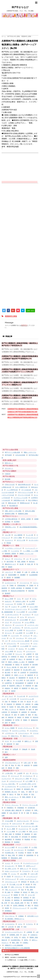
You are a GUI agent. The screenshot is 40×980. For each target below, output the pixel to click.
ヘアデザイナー (10, 733)
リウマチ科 (13, 699)
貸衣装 (26, 794)
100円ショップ (31, 866)
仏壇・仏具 (27, 763)
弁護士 (24, 937)
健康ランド (28, 741)
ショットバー (20, 625)
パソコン (14, 874)
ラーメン (20, 651)
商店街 (20, 866)
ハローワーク (9, 572)
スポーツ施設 (18, 538)
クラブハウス (17, 622)
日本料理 (23, 672)
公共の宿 (11, 927)
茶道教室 (18, 839)
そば (6, 607)
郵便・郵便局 (26, 797)
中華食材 (17, 892)
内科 (6, 702)
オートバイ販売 (23, 847)
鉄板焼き (8, 688)
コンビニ (8, 863)
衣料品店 (24, 882)
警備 (19, 794)
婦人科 (29, 702)
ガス (27, 773)
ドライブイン (18, 559)
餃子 (6, 691)
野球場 (9, 543)
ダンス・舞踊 (11, 829)
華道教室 (27, 839)
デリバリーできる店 (24, 495)
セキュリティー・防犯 (22, 779)
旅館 (19, 927)
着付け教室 (15, 837)
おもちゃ (35, 869)
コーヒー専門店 (29, 622)
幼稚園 (36, 519)
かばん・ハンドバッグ (12, 871)
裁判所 (9, 577)
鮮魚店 (25, 892)
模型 (6, 837)
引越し (23, 792)
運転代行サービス (10, 564)
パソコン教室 (11, 831)
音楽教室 (17, 842)
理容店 (36, 905)
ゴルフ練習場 (18, 535)
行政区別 (8, 474)
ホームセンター (10, 866)
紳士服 (28, 884)
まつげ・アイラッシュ (25, 728)
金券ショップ (24, 869)
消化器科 (33, 712)
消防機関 (23, 575)
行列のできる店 (10, 485)
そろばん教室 (9, 821)
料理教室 (18, 834)
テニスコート (9, 540)
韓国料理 (25, 688)
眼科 (30, 715)
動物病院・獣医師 (10, 554)
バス (27, 559)
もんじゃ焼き (34, 607)
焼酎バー (9, 680)
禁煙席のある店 (25, 503)
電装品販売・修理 (16, 858)
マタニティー (19, 876)
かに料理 (32, 601)
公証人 (25, 935)
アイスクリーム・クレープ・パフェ (16, 609)
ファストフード (25, 644)
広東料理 (8, 670)
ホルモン (21, 649)
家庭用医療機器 (28, 900)
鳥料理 (13, 691)
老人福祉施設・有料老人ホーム (15, 919)
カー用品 (34, 847)
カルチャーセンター (23, 821)
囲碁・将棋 (8, 834)
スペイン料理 (9, 630)
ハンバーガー (15, 636)
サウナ (7, 741)
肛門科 (17, 720)
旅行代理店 (10, 562)
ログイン (24, 325)
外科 (22, 702)
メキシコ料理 (9, 651)
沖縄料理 (8, 675)
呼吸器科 (14, 702)
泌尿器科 (24, 712)
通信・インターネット (12, 797)
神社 (19, 765)
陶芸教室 (8, 842)
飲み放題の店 (14, 506)
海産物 (16, 895)
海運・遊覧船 (21, 562)
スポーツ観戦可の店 (21, 487)
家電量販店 (8, 911)
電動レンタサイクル (30, 452)
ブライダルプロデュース (12, 763)
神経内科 (11, 717)
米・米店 (8, 898)
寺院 (6, 765)
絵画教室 (34, 837)
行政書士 (25, 943)
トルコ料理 (19, 633)
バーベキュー (20, 638)
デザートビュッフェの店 (25, 492)
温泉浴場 (9, 744)
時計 (28, 903)
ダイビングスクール (11, 826)
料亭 (15, 672)
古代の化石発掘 (20, 455)
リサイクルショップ (11, 882)
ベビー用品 (34, 908)
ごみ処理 (20, 773)
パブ (6, 641)
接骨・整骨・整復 (23, 707)
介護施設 (21, 916)
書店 (29, 905)
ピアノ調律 (29, 781)
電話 (6, 800)
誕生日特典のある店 (24, 485)
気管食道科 (14, 712)
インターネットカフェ (12, 615)
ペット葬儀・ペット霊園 (30, 551)
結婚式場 (27, 765)
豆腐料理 (30, 683)
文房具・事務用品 (19, 905)
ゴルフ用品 (23, 874)
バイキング (26, 636)
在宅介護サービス (33, 916)
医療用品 (17, 900)
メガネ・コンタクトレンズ (28, 879)
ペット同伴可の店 (12, 490)
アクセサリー (26, 871)
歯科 (30, 709)
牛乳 (23, 895)
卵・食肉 (8, 892)
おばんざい (8, 601)
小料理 (33, 667)
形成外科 (9, 704)
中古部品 (21, 853)
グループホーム (10, 916)
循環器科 (19, 704)
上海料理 (29, 654)
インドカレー (26, 615)
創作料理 (29, 659)
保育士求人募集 (30, 511)
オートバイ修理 (10, 847)
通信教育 (8, 593)
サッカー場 (29, 535)
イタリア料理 (32, 612)
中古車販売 (31, 850)
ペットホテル (15, 551)
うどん (19, 599)
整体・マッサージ (10, 709)
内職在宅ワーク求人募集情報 (14, 945)
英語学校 (31, 591)
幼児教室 (8, 522)
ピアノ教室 (22, 831)
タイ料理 (20, 630)
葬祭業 (10, 768)
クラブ (7, 622)
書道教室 (27, 834)
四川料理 (26, 665)
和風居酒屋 (8, 665)
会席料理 (12, 659)
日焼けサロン (15, 736)
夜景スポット (9, 463)
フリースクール (24, 583)
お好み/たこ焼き (20, 601)
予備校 (11, 585)
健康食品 (17, 898)
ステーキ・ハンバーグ (31, 628)
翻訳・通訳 (16, 943)
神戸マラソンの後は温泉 (12, 452)
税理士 (26, 940)
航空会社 (32, 562)
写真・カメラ (33, 831)
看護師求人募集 (11, 316)
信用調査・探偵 (14, 935)
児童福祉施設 (21, 585)
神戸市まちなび (20, 7)
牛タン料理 (19, 680)
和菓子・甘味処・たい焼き (16, 662)
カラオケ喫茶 (24, 620)
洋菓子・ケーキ (19, 675)
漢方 (34, 898)
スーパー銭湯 (17, 741)
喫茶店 (17, 665)
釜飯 (36, 686)
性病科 (11, 707)
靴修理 (13, 800)
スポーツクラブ (17, 824)
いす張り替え (9, 773)
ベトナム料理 (24, 646)
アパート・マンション (12, 805)
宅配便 (18, 789)
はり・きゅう (9, 696)
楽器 (35, 834)
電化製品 (8, 900)
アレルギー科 (21, 696)
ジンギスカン (16, 628)
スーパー (17, 863)
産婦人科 (8, 715)
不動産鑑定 (21, 808)
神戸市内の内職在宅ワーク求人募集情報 (17, 948)
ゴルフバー (8, 625)
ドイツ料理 (29, 633)
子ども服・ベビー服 (16, 884)
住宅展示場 (31, 808)
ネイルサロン (34, 731)
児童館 (31, 585)
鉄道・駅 (30, 564)
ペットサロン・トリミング (13, 548)
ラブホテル (29, 924)
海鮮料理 (30, 675)
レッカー (8, 850)
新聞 (30, 792)
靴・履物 (30, 890)
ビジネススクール (10, 583)
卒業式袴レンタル (10, 527)
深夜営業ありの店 (19, 500)
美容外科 (36, 717)
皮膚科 (22, 715)
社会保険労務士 (16, 940)
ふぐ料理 (23, 607)
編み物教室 (8, 839)
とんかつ (14, 607)
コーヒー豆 (31, 895)
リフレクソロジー (24, 733)
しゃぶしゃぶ (9, 604)
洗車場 (21, 855)
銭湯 (17, 744)
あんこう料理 (9, 599)
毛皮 (22, 890)
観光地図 (8, 479)
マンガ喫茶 (31, 649)
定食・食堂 (23, 667)
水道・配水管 (14, 813)
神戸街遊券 (8, 455)
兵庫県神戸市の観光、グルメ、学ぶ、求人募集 (20, 972)
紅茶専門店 (8, 683)
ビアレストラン (11, 644)
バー (11, 638)
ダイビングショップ (32, 538)
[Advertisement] (21, 22)
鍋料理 (16, 688)
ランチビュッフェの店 (20, 498)
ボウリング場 (21, 540)
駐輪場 (10, 567)
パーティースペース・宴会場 (20, 641)
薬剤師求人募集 (10, 514)
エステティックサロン (19, 731)
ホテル (20, 924)
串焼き (22, 657)
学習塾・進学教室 (16, 588)
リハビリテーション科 (27, 699)
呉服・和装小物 (30, 887)
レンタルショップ (25, 786)
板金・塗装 (11, 855)
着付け (11, 794)
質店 (33, 794)
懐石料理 (17, 670)
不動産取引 (10, 808)
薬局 (6, 723)
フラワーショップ (10, 879)
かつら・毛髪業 (10, 728)
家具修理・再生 (29, 789)
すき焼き (20, 604)
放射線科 (35, 707)
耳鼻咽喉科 (8, 720)
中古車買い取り (10, 853)
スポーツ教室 (30, 824)
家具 (8, 905)
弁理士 (16, 937)
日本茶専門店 (34, 672)
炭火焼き (12, 678)
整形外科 (22, 709)
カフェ (22, 617)
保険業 (7, 749)
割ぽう (21, 659)
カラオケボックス (10, 620)
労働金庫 (25, 749)
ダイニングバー (31, 630)
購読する (7, 951)
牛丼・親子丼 (31, 680)
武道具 (9, 876)
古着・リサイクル (16, 887)
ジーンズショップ (32, 876)
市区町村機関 (12, 575)
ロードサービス (19, 850)
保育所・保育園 (26, 519)
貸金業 (33, 749)
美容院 (7, 908)
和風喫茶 (31, 662)
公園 (26, 572)
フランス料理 (12, 646)
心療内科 (28, 704)
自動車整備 (30, 855)
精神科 (27, 717)
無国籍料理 (22, 678)
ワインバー (19, 654)
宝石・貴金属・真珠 (17, 903)
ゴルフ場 (8, 535)
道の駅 (22, 564)
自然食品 (26, 898)
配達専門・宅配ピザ (16, 686)
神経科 (19, 717)
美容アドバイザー (28, 736)
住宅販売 (28, 810)
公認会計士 (34, 935)
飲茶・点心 (34, 688)
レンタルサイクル (10, 786)
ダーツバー (8, 633)
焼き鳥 (31, 678)
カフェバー (31, 617)
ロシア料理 (8, 654)
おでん (34, 599)
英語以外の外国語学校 (18, 591)
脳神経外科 (34, 720)
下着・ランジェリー (11, 890)
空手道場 (25, 837)
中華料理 (14, 657)
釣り (35, 839)
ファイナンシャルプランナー (14, 932)
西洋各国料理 (20, 683)
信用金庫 (15, 749)
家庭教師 (28, 588)
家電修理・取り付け (11, 792)
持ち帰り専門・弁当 (29, 670)
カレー (34, 620)
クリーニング (15, 776)
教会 (13, 765)
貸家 (28, 813)
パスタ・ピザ (32, 638)
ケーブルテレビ (28, 776)
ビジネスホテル (10, 924)
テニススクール (23, 829)
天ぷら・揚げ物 (11, 667)
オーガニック (12, 617)
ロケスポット (9, 468)
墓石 (36, 763)
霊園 (17, 768)
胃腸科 (25, 720)
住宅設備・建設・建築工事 (13, 810)
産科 (15, 715)
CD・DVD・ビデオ (11, 869)
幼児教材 (17, 522)
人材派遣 (29, 932)
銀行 (6, 752)
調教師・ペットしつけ (26, 554)
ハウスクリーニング (16, 781)
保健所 (19, 572)
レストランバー (31, 651)
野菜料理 (28, 686)
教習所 (29, 853)
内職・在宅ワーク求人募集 (13, 511)
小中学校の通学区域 (11, 519)
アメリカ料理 (20, 612)
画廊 (6, 757)
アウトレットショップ (20, 908)
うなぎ (27, 599)
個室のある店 (12, 503)
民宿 (25, 927)
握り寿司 (8, 672)
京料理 (30, 657)
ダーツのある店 (26, 490)
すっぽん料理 (30, 604)
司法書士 (8, 937)
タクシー (8, 559)
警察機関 (17, 577)
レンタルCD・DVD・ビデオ (28, 784)
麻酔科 (13, 723)
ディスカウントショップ (31, 863)
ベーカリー (11, 649)
